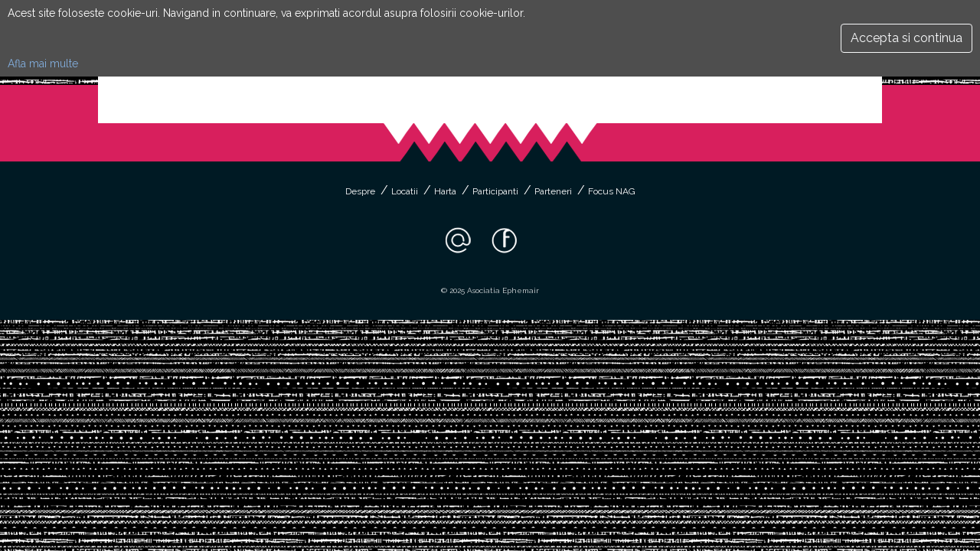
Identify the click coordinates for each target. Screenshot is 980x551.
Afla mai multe (43, 64)
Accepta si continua (906, 38)
